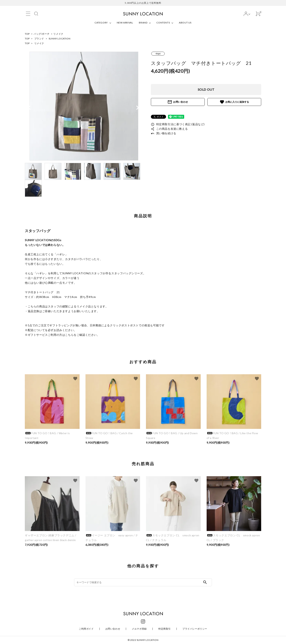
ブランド (39, 39)
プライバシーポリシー (195, 629)
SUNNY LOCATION (59, 39)
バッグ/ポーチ (42, 34)
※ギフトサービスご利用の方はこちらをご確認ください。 (62, 335)
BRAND (143, 23)
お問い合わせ (178, 102)
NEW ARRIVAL (125, 23)
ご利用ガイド (86, 629)
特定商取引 (165, 629)
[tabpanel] (84, 106)
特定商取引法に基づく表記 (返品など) (178, 124)
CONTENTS (163, 23)
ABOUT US (185, 23)
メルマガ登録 (139, 629)
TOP (27, 34)
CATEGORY (101, 23)
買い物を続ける (164, 133)
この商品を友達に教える (169, 129)
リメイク (58, 34)
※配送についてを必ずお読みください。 (51, 330)
